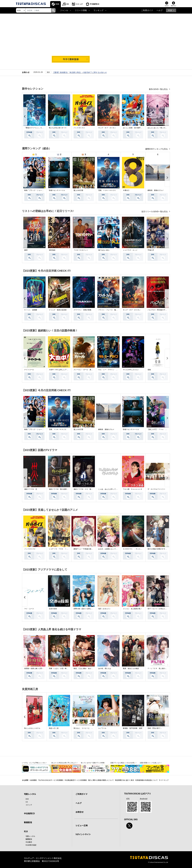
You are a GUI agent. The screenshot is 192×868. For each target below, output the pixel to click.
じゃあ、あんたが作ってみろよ (109, 489)
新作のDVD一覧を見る (159, 89)
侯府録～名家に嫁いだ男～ (34, 668)
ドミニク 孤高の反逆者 (58, 310)
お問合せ (80, 812)
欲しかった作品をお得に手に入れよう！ (65, 763)
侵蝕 (149, 370)
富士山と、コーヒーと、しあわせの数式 (88, 728)
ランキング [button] (98, 10)
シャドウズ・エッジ (130, 250)
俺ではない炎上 (104, 250)
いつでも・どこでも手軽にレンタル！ (34, 763)
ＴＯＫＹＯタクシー (81, 250)
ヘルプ (160, 10)
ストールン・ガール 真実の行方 (86, 370)
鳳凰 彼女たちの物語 (131, 668)
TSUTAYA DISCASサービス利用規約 (51, 780)
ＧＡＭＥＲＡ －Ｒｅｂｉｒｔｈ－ (136, 549)
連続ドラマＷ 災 (31, 489)
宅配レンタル (30, 836)
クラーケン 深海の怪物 (82, 310)
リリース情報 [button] (81, 10)
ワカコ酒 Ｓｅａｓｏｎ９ (133, 489)
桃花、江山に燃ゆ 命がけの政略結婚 (87, 668)
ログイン (173, 6)
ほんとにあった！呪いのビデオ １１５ (162, 128)
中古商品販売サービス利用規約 (76, 780)
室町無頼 (52, 250)
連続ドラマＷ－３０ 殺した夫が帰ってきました (91, 489)
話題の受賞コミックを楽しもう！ (151, 763)
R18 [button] (170, 10)
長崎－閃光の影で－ (155, 728)
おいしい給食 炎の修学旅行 (133, 128)
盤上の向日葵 (78, 190)
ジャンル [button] (64, 10)
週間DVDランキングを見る (157, 149)
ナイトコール (29, 370)
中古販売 (29, 842)
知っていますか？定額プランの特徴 (93, 763)
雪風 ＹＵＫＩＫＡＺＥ (107, 190)
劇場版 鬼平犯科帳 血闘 (133, 728)
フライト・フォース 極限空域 (109, 310)
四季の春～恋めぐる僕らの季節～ (86, 609)
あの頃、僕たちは (105, 668)
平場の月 (151, 250)
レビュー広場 (82, 825)
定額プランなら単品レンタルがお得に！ (124, 763)
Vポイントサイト (83, 834)
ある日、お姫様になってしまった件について (114, 549)
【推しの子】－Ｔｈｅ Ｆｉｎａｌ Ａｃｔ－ (164, 429)
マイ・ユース (29, 609)
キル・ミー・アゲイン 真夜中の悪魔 (112, 370)
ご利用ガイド (147, 10)
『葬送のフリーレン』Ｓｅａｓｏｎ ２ (39, 128)
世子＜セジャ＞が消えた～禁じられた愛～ (163, 609)
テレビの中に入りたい (131, 370)
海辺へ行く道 (54, 728)
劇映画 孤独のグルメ (156, 190)
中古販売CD (95, 4)
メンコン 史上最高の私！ (133, 609)
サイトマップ (164, 780)
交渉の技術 (53, 609)
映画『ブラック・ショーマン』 (35, 190)
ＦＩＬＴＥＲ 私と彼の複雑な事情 (160, 668)
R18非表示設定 (31, 845)
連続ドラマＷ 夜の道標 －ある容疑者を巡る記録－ (68, 489)
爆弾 (26, 250)
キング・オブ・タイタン (107, 128)
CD (68, 4)
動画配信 (28, 822)
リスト (167, 6)
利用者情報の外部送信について (147, 780)
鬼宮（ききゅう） (105, 609)
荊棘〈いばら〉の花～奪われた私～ (62, 668)
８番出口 (126, 190)
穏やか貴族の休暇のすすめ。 (158, 549)
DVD (57, 4)
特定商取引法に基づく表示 (125, 780)
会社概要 (25, 780)
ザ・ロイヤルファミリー (156, 489)
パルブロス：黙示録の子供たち (159, 310)
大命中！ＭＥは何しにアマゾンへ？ (62, 370)
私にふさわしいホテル (32, 728)
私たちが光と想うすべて (58, 128)
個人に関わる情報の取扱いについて (101, 780)
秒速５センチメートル (57, 190)
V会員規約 (33, 780)
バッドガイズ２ (79, 128)
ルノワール (102, 728)
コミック (79, 4)
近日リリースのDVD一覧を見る (155, 212)
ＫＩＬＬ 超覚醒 (31, 310)
